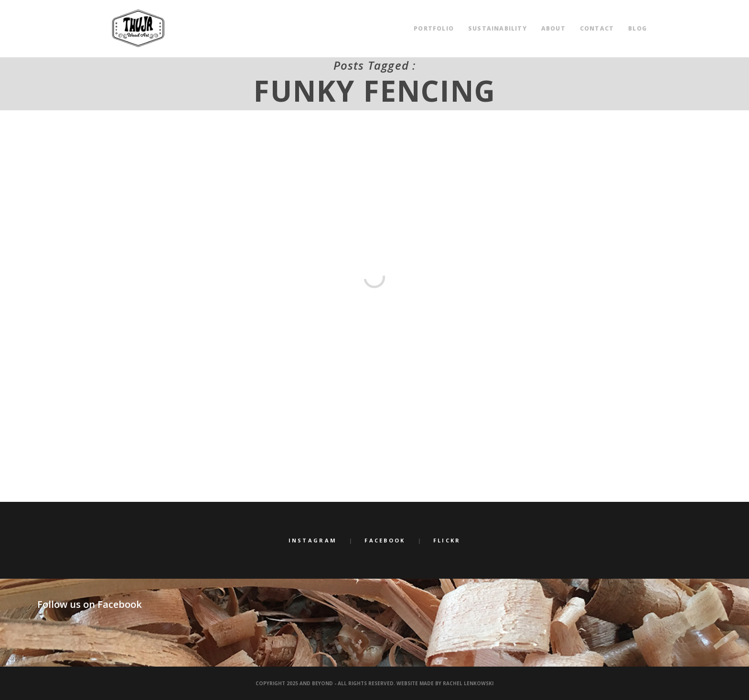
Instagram (313, 540)
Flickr (447, 540)
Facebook (385, 540)
